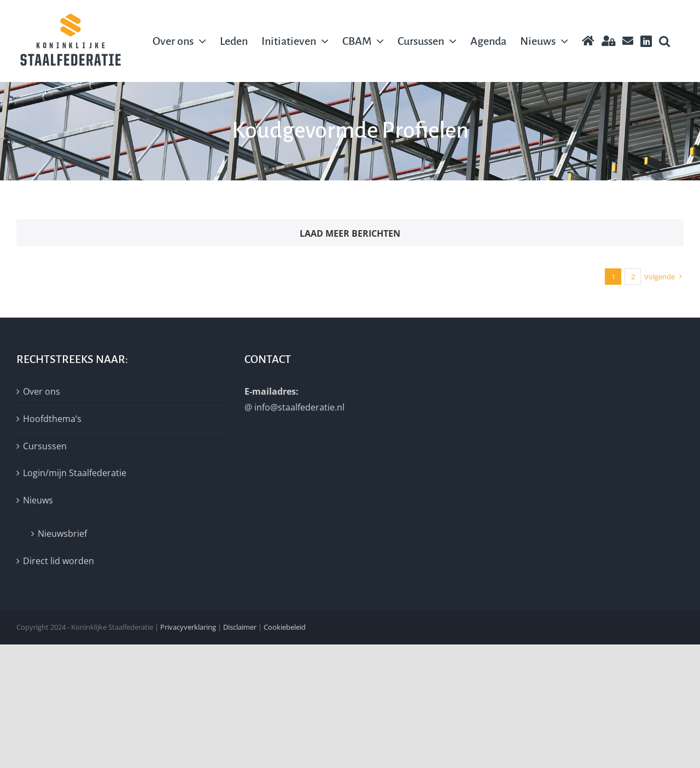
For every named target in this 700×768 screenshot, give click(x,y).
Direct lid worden (59, 561)
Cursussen (45, 446)
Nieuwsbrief (62, 534)
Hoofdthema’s (52, 419)
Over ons (42, 391)
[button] (664, 41)
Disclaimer (240, 627)
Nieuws (38, 500)
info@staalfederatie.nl (299, 407)
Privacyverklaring (188, 627)
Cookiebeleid (285, 627)
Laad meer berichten (350, 233)
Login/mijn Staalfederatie (75, 473)
